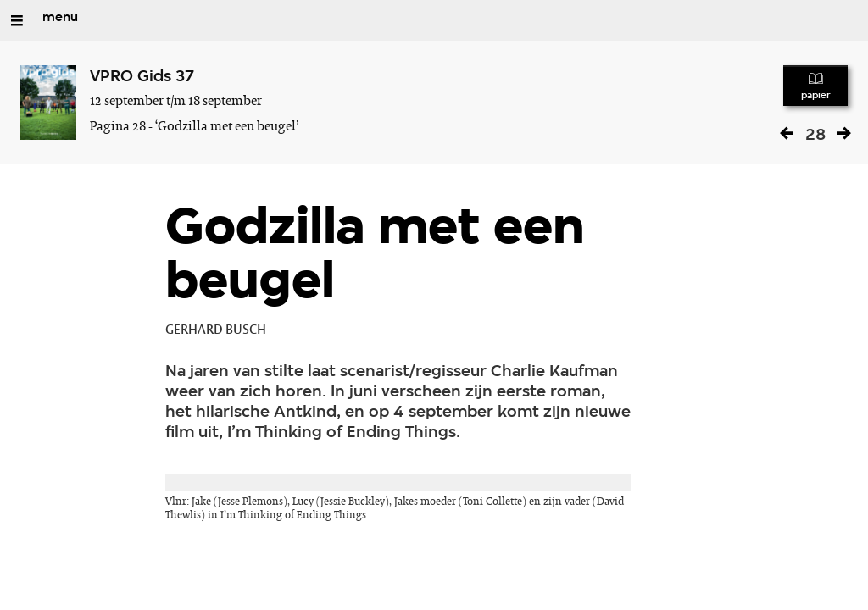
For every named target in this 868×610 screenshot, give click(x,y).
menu (60, 18)
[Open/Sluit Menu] (17, 20)
